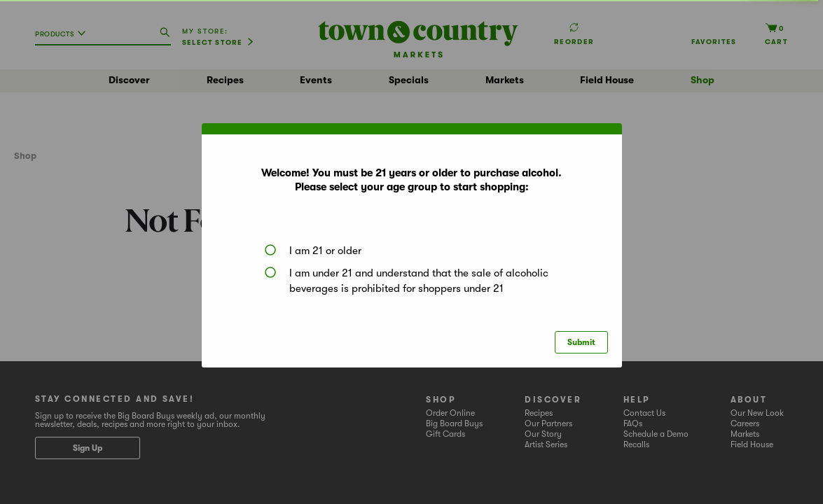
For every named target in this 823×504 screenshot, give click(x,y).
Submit (581, 342)
